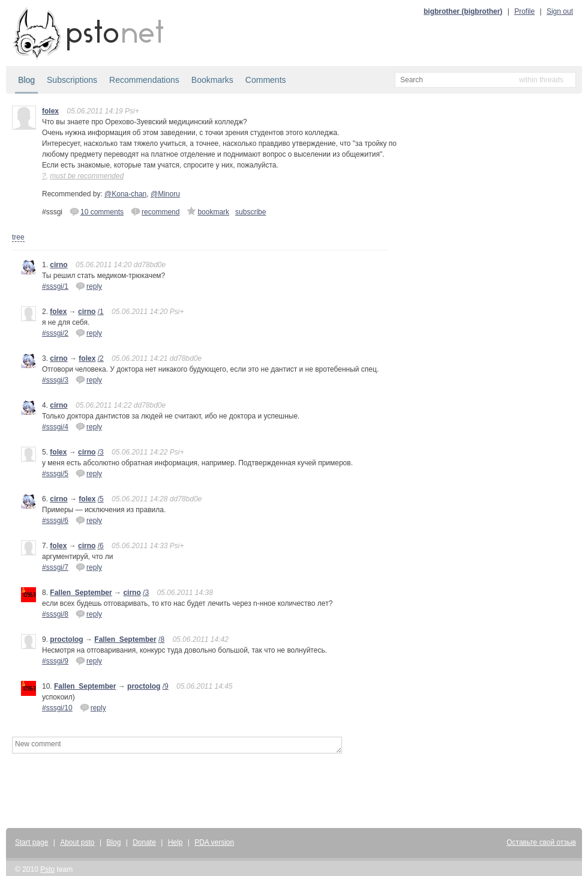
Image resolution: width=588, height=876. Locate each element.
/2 (101, 358)
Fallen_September (81, 593)
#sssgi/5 (55, 474)
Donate (144, 842)
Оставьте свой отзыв (541, 842)
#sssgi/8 (55, 614)
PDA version (214, 842)
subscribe (250, 212)
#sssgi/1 (55, 286)
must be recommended (87, 176)
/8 (161, 639)
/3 (101, 452)
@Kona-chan (125, 194)
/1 (101, 312)
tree (18, 237)
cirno (58, 265)
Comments (266, 80)
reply (89, 286)
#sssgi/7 (55, 567)
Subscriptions (72, 80)
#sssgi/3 (55, 380)
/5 (101, 499)
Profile (524, 11)
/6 (101, 546)
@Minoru (165, 194)
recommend (155, 211)
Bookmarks (212, 80)
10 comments (97, 211)
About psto (77, 842)
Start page (31, 842)
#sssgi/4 (55, 427)
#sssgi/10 (57, 708)
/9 (166, 686)
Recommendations (144, 80)
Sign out (560, 11)
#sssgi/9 (55, 661)
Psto (47, 869)
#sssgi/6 (55, 521)
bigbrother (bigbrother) (463, 11)
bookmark (208, 211)
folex (50, 111)
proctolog (66, 639)
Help (175, 842)
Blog (26, 80)
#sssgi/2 (55, 333)
